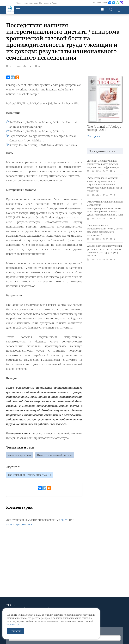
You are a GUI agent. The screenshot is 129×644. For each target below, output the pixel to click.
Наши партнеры (30, 3)
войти (65, 520)
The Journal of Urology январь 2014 (29, 475)
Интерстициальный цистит (55, 455)
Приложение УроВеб (49, 3)
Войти (119, 10)
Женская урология (20, 455)
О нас (19, 3)
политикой (13, 624)
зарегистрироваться (19, 524)
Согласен (16, 631)
